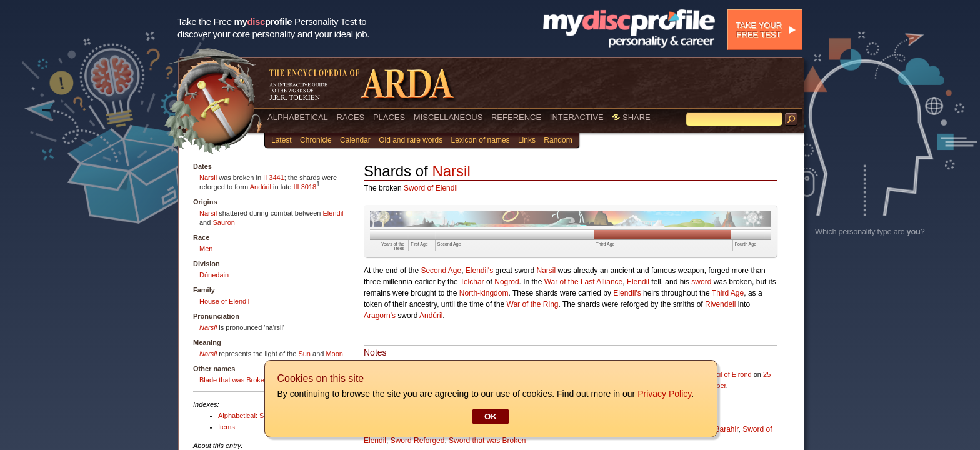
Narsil (208, 177)
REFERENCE (516, 117)
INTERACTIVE (577, 117)
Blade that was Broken (234, 380)
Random (558, 140)
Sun (304, 354)
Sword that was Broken (487, 441)
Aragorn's (380, 316)
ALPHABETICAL (298, 117)
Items (227, 427)
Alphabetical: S (241, 416)
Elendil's (479, 271)
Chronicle (316, 140)
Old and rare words (411, 140)
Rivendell (720, 304)
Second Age (449, 244)
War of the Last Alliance (584, 282)
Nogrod (507, 282)
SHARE (631, 117)
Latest (282, 140)
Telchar (472, 282)
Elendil (333, 213)
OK (490, 417)
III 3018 (305, 187)
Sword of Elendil (431, 188)
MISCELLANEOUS (448, 117)
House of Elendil (224, 301)
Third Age (606, 244)
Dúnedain (214, 275)
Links (527, 140)
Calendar (355, 140)
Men (206, 249)
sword (701, 282)
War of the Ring (533, 304)
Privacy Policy (664, 394)
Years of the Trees (393, 246)
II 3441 (274, 177)
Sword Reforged (418, 441)
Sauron (223, 222)
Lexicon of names (481, 140)
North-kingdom (484, 293)
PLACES (389, 117)
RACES (350, 117)
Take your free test (759, 30)
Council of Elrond (726, 374)
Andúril (261, 187)
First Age (419, 244)
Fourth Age (746, 244)
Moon (334, 354)
